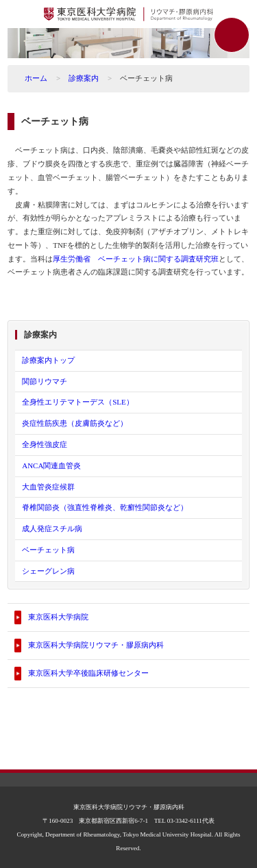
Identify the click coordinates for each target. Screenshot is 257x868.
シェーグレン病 (48, 571)
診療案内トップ (48, 360)
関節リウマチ (45, 381)
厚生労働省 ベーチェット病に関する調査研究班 (136, 259)
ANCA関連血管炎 (51, 465)
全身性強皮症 (45, 444)
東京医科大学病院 (58, 617)
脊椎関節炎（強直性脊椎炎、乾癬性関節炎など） (105, 507)
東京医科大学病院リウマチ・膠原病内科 (96, 645)
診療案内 (84, 78)
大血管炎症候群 (48, 487)
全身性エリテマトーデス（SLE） (78, 402)
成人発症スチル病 (52, 528)
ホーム (36, 78)
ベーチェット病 (48, 550)
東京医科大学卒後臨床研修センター (88, 673)
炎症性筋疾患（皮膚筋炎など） (75, 423)
